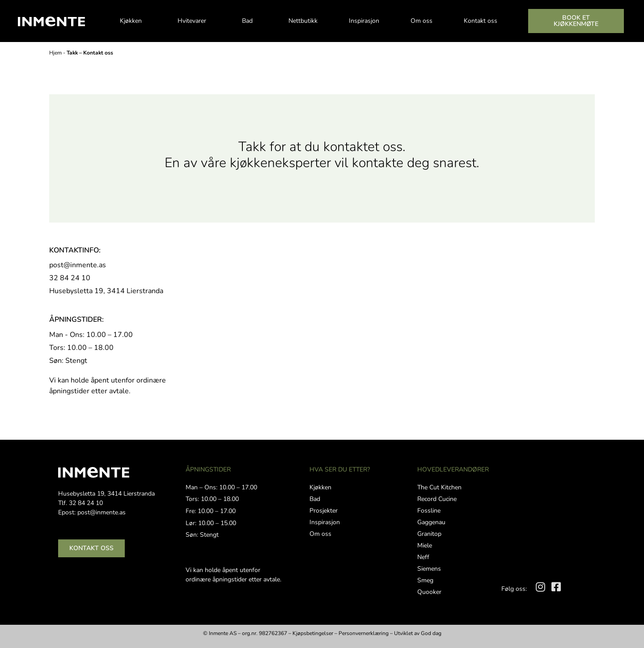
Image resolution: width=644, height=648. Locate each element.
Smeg (425, 580)
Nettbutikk (303, 21)
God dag (431, 633)
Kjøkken (133, 21)
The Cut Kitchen (439, 487)
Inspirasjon (364, 21)
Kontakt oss (481, 21)
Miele (425, 545)
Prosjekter (324, 511)
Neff (423, 557)
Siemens (429, 569)
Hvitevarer (194, 21)
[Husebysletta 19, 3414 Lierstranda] (414, 327)
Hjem (55, 53)
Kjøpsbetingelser (313, 633)
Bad (250, 21)
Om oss (422, 21)
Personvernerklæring (364, 633)
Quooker (429, 592)
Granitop (429, 534)
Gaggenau (431, 522)
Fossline (429, 511)
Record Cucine (437, 499)
